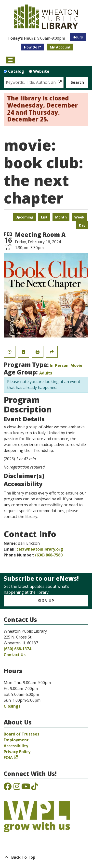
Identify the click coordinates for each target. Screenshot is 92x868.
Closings (12, 706)
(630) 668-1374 (17, 649)
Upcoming (24, 217)
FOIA (8, 758)
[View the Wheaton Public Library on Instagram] (17, 788)
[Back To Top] (46, 857)
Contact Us (15, 655)
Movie (76, 365)
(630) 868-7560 (49, 555)
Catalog (16, 71)
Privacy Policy (17, 752)
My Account (60, 47)
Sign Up (46, 601)
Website (41, 71)
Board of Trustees (21, 734)
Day (82, 225)
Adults (46, 373)
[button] (36, 38)
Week (79, 217)
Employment (16, 740)
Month (61, 217)
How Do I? (33, 47)
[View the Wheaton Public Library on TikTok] (35, 788)
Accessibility (16, 746)
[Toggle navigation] (10, 60)
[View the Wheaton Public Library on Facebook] (8, 788)
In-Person (59, 365)
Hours (78, 37)
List (44, 217)
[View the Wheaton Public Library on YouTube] (26, 788)
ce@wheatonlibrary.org (40, 549)
